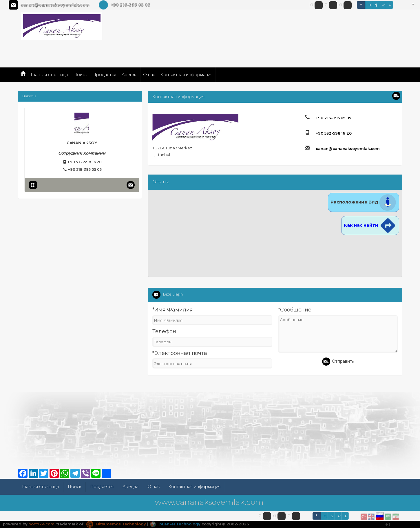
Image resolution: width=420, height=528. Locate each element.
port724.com (41, 524)
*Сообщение (295, 310)
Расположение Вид (364, 202)
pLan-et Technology (175, 524)
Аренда (130, 75)
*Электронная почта (180, 353)
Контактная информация (187, 75)
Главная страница (49, 75)
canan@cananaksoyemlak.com (55, 5)
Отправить (338, 362)
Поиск (80, 75)
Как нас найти (370, 225)
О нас (149, 75)
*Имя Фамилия (172, 310)
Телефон (164, 331)
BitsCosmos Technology (116, 524)
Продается (104, 75)
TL (370, 5)
